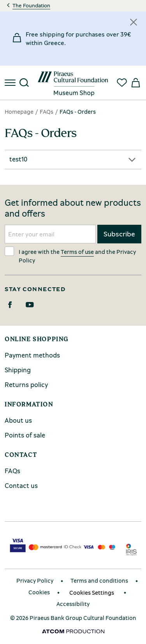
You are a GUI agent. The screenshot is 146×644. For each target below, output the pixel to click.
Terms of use (77, 252)
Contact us (21, 485)
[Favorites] (122, 83)
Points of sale (25, 435)
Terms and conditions (99, 581)
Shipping (18, 370)
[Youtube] (30, 305)
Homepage (19, 111)
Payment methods (32, 355)
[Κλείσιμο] (134, 22)
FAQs (47, 111)
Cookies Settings (92, 593)
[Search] (24, 83)
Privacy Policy (35, 581)
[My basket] (135, 83)
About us (18, 420)
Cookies (39, 592)
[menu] (11, 83)
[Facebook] (10, 305)
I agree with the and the (70, 255)
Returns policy (26, 384)
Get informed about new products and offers (73, 208)
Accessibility (73, 604)
